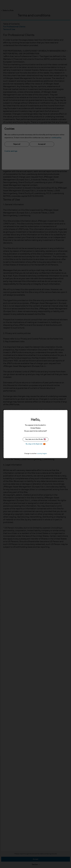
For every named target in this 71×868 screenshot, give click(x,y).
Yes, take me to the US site (36, 439)
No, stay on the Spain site (36, 444)
